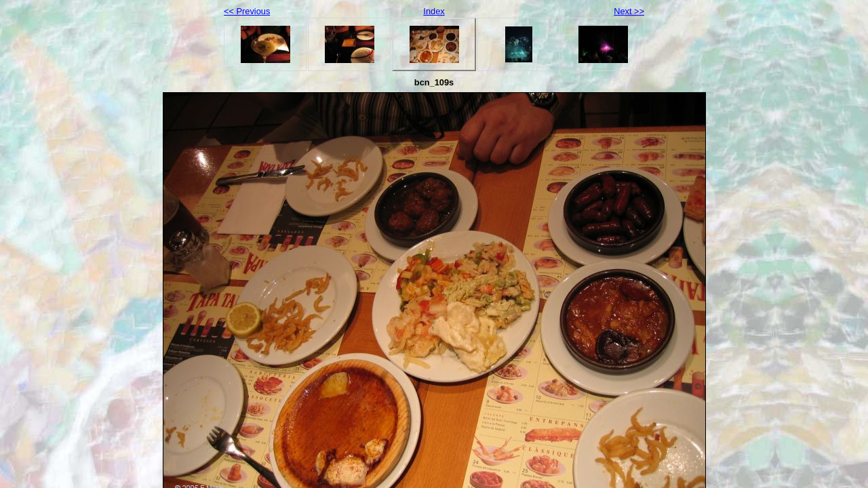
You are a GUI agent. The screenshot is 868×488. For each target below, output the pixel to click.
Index (434, 11)
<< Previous (247, 11)
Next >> (629, 11)
